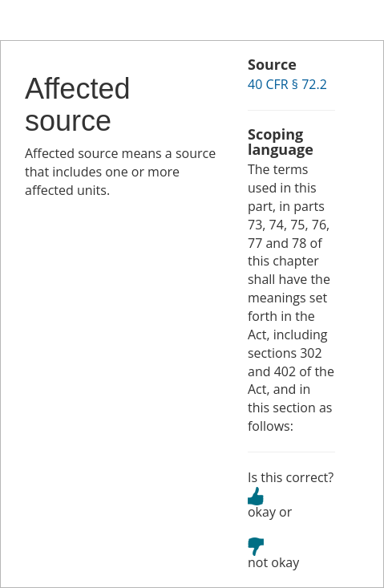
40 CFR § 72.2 (287, 84)
